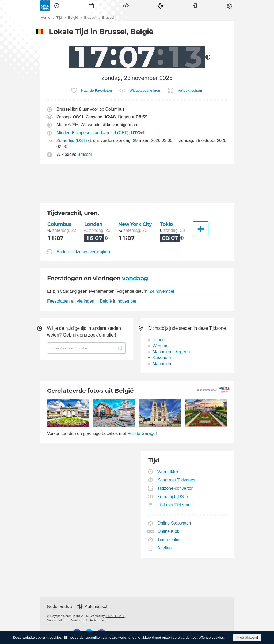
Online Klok (168, 531)
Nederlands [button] (58, 606)
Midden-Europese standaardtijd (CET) (92, 133)
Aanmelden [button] (195, 5)
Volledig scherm (190, 90)
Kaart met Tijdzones (176, 480)
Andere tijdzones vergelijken (83, 252)
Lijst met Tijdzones (175, 505)
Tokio (167, 224)
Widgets (126, 5)
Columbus (59, 224)
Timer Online (170, 540)
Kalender (91, 5)
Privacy (75, 620)
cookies (56, 637)
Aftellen (165, 548)
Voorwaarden (56, 620)
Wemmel (161, 346)
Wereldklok (168, 472)
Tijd (57, 5)
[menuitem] (57, 5)
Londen (93, 224)
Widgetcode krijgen (145, 90)
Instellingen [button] (229, 5)
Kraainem (162, 358)
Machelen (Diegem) (171, 352)
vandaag (135, 278)
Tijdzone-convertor (175, 488)
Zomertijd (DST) (72, 140)
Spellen (160, 5)
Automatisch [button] (97, 606)
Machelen (162, 364)
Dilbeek (160, 340)
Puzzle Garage (142, 433)
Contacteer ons (95, 620)
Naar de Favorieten (96, 90)
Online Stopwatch (174, 523)
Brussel (84, 154)
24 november (162, 291)
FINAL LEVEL (115, 616)
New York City (135, 224)
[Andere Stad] (201, 229)
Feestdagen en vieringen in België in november (92, 301)
